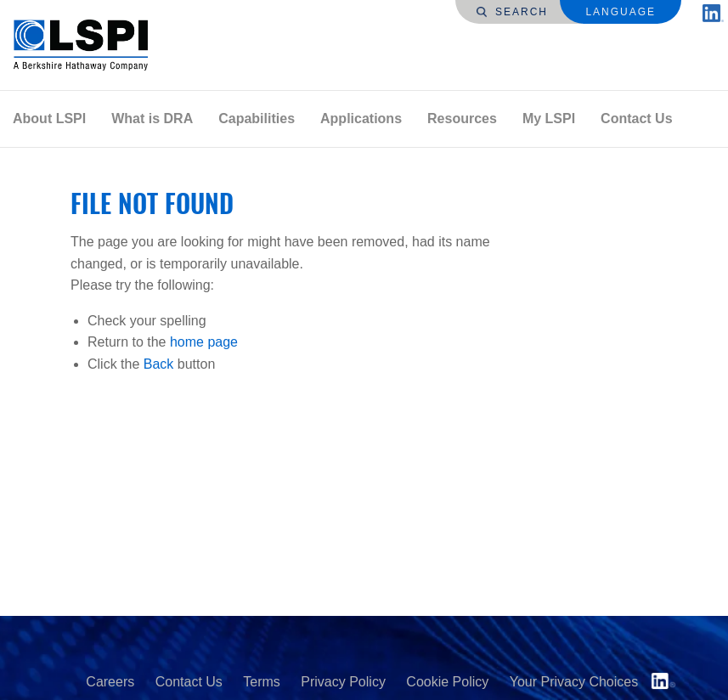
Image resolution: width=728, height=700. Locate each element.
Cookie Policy (447, 682)
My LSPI (549, 119)
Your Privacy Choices (574, 682)
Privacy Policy (343, 682)
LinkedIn (663, 681)
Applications (361, 119)
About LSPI (49, 119)
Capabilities (257, 119)
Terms (262, 682)
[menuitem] (49, 119)
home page (204, 342)
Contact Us (636, 119)
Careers (110, 682)
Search (512, 12)
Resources (462, 119)
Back (159, 364)
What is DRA (152, 119)
